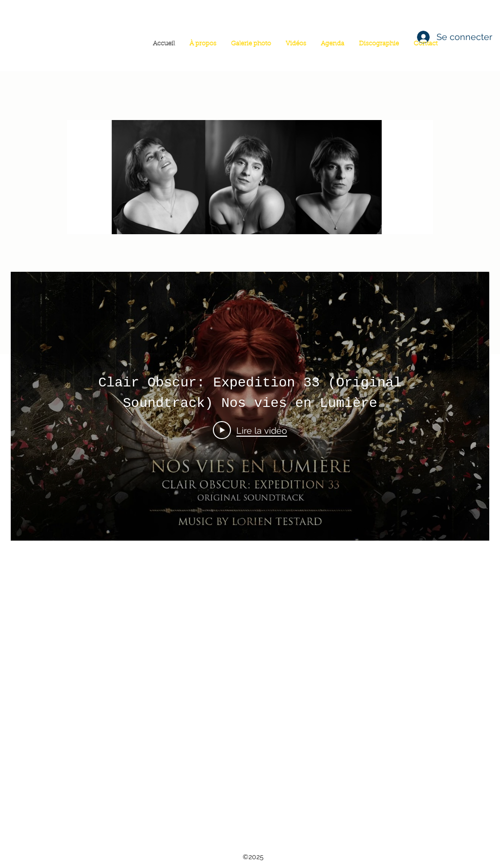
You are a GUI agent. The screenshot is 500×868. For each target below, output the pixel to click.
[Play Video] (250, 430)
